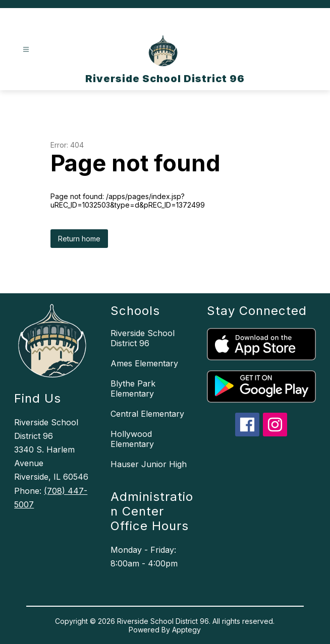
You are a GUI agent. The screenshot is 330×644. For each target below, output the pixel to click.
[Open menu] (26, 50)
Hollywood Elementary (132, 439)
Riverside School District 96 (143, 338)
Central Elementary (147, 414)
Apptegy (186, 630)
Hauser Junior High (149, 464)
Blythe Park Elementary (133, 389)
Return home (79, 239)
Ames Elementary (144, 363)
